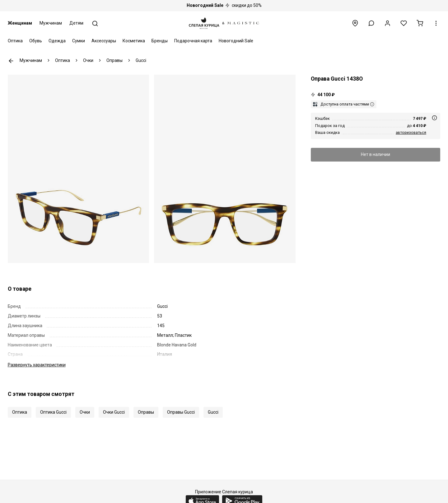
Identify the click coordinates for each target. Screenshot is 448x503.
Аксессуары (104, 41)
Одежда (57, 41)
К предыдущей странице (11, 61)
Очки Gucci (114, 412)
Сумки (79, 41)
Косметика (134, 41)
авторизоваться (411, 132)
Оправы (146, 412)
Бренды (160, 41)
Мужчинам (51, 23)
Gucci (213, 412)
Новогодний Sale (236, 41)
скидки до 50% (224, 5)
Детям (76, 23)
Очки (85, 412)
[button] (371, 23)
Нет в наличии (376, 154)
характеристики (37, 365)
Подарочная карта (193, 41)
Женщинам (20, 23)
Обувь (36, 41)
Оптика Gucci (53, 412)
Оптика (15, 41)
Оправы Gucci (181, 412)
